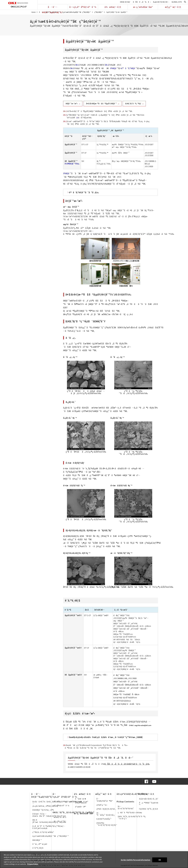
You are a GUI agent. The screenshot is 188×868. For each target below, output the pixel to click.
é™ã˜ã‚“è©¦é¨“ (129, 68)
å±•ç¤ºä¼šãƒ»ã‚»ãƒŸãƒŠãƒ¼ (132, 794)
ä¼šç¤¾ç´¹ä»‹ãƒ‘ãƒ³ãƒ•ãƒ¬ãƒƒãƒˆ (107, 824)
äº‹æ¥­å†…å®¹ (81, 807)
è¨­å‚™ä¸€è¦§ (38, 848)
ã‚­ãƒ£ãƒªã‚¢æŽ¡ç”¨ (104, 819)
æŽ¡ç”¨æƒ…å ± (173, 7)
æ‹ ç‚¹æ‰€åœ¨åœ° (143, 7)
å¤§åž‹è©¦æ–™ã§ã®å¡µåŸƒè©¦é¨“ (101, 103)
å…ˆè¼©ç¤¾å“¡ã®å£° (105, 800)
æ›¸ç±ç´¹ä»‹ (60, 821)
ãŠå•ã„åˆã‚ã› (142, 2)
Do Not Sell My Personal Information (136, 860)
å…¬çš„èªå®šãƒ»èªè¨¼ (83, 7)
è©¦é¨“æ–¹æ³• (72, 103)
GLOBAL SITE (177, 2)
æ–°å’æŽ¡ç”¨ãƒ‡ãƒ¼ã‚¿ (106, 814)
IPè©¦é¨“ (114, 68)
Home (33, 12)
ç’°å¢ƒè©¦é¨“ (99, 12)
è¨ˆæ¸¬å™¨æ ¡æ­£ (40, 844)
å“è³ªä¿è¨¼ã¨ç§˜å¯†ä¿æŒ (68, 802)
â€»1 (77, 65)
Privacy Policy (33, 864)
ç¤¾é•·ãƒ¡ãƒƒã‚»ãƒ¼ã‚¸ (106, 809)
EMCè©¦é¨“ (37, 840)
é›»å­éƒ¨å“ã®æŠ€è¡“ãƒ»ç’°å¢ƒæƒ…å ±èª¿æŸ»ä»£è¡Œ (49, 827)
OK (160, 860)
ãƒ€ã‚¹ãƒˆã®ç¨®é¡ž (133, 103)
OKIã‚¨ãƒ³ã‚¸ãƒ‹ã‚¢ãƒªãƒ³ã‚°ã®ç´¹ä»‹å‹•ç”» (132, 817)
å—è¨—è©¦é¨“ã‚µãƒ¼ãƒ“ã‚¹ (53, 8)
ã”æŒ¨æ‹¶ (81, 799)
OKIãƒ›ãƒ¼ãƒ (125, 2)
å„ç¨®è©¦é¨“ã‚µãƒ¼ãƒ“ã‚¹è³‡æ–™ (153, 804)
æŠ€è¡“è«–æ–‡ (60, 817)
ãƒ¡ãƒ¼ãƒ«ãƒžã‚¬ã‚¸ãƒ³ (149, 799)
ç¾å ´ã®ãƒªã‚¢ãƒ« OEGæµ (131, 812)
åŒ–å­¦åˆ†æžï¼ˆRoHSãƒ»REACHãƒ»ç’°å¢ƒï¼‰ (49, 821)
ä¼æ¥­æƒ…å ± (113, 7)
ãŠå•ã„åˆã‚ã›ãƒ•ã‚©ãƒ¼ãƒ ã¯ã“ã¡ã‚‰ (127, 764)
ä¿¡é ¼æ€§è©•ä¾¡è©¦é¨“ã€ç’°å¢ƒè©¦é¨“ (77, 12)
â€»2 (107, 65)
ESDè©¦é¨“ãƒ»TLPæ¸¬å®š (43, 810)
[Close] (184, 859)
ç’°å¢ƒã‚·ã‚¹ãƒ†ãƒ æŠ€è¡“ (43, 832)
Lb (77, 117)
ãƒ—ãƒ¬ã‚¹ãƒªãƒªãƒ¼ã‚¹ (126, 807)
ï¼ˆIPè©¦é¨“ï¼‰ (72, 164)
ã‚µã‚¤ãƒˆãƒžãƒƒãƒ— (161, 2)
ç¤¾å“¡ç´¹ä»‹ (102, 805)
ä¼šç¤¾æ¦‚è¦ (81, 803)
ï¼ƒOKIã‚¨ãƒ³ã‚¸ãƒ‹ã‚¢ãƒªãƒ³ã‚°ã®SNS (156, 809)
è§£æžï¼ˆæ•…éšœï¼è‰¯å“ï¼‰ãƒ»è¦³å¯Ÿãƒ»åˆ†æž (50, 815)
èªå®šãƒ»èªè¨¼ (62, 805)
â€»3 (72, 68)
